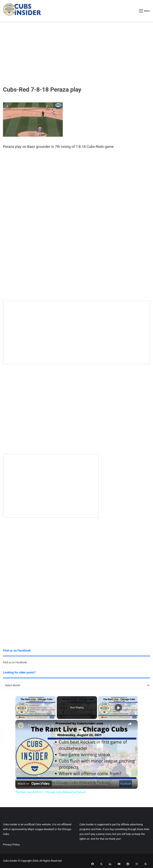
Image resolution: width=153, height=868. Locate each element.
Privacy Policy (11, 844)
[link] (22, 726)
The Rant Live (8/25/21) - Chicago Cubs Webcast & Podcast (76, 726)
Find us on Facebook (15, 662)
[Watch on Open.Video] (34, 783)
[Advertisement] (76, 53)
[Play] (118, 708)
